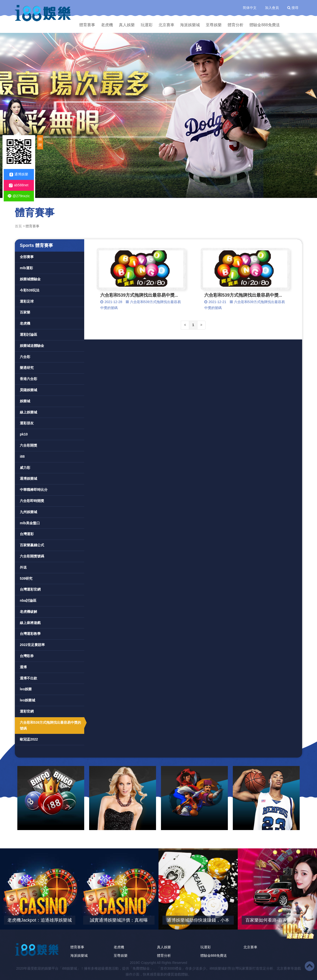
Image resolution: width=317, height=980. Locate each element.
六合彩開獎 (28, 445)
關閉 (40, 142)
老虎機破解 (28, 612)
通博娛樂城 (28, 478)
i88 (22, 456)
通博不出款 (28, 678)
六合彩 (25, 357)
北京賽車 (166, 25)
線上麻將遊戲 (30, 623)
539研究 (26, 578)
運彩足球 (27, 301)
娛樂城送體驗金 (32, 346)
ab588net (19, 185)
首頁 (18, 226)
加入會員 (272, 8)
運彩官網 (27, 711)
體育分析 (236, 25)
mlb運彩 (26, 268)
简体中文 (250, 8)
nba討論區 (28, 600)
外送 (23, 567)
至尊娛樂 (214, 25)
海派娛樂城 (190, 25)
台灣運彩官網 (30, 589)
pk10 (24, 434)
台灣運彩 (27, 534)
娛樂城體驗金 (30, 279)
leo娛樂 (26, 689)
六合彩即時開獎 (32, 501)
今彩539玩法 (30, 290)
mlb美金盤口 (30, 523)
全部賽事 (27, 257)
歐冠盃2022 (29, 739)
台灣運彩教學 (30, 634)
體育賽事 (87, 25)
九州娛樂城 (28, 512)
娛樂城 (25, 401)
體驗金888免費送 (265, 25)
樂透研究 (27, 368)
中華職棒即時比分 (34, 490)
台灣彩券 (27, 656)
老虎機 (107, 25)
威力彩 (25, 468)
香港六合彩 (28, 379)
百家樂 (25, 312)
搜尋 (293, 8)
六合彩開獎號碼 (32, 556)
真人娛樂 (127, 25)
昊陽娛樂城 (28, 390)
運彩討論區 (28, 335)
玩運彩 (147, 25)
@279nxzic (19, 196)
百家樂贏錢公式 (32, 545)
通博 (23, 667)
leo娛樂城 (27, 700)
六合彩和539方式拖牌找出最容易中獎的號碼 (50, 725)
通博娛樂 (19, 174)
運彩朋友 (27, 423)
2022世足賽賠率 (32, 645)
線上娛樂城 (28, 412)
